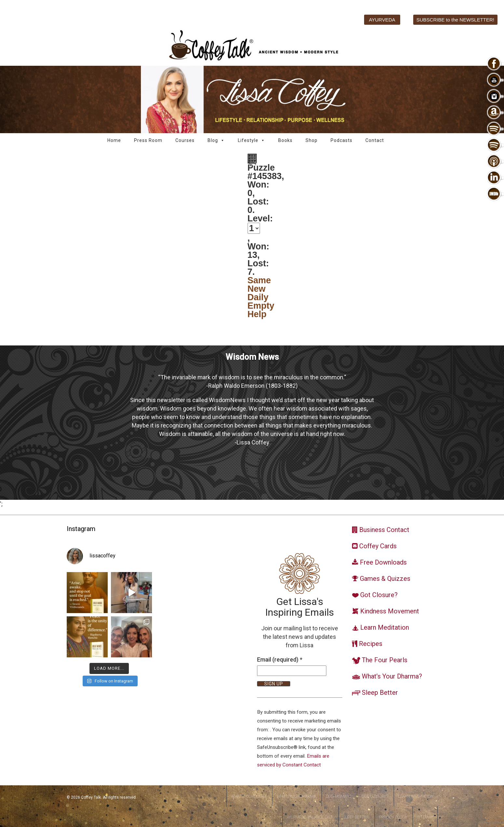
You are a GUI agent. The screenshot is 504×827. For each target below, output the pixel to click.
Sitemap (425, 817)
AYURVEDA (382, 20)
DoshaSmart (339, 796)
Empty (261, 306)
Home (114, 140)
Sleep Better (356, 817)
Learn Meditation (416, 796)
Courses (185, 140)
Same (259, 280)
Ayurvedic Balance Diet (310, 817)
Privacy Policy (393, 817)
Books (285, 140)
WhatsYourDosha (249, 796)
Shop (312, 140)
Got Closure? (375, 796)
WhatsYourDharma (296, 796)
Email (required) (280, 659)
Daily (258, 297)
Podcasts (341, 140)
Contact (375, 140)
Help (257, 314)
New (257, 289)
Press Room (148, 140)
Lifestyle (252, 140)
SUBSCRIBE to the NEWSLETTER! (455, 20)
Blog (216, 140)
